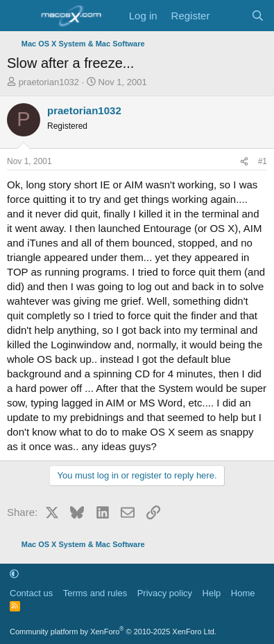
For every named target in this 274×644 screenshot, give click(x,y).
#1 (263, 161)
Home (243, 593)
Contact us (31, 593)
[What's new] (230, 16)
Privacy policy (165, 593)
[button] (14, 574)
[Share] (244, 162)
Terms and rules (95, 593)
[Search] (258, 16)
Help (212, 593)
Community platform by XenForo (113, 632)
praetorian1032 (49, 82)
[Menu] (19, 16)
